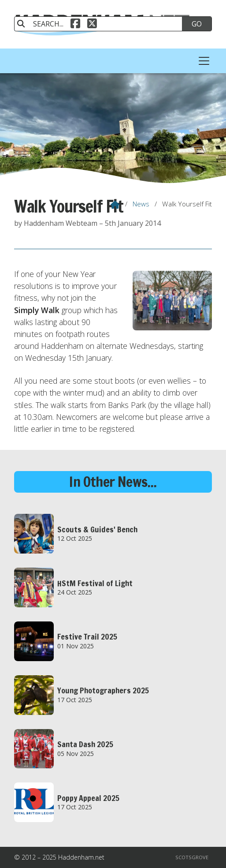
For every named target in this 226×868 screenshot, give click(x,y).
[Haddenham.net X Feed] (92, 22)
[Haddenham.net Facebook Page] (75, 22)
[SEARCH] (103, 24)
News (141, 204)
